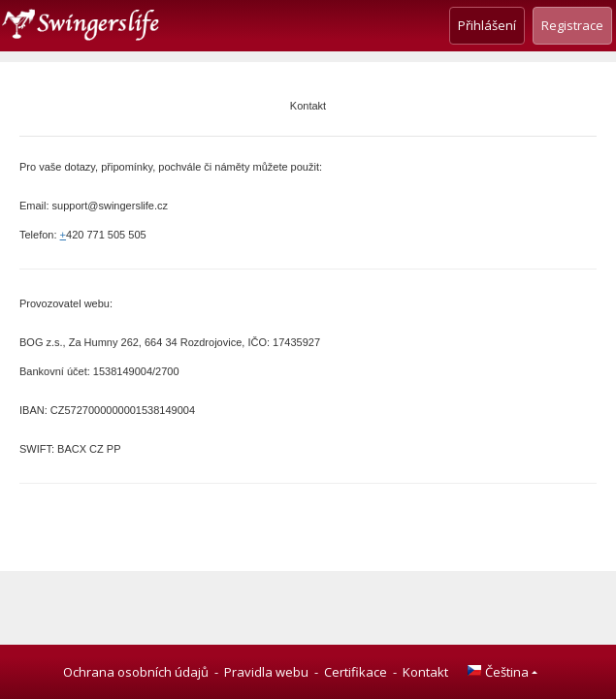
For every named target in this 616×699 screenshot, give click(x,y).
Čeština (498, 672)
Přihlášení (487, 25)
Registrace (572, 25)
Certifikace (356, 672)
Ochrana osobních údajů (136, 672)
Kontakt (425, 672)
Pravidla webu (266, 672)
